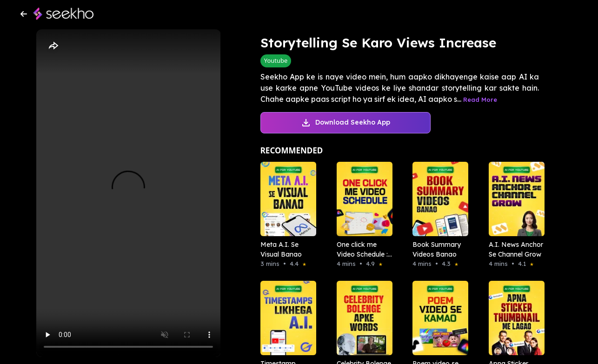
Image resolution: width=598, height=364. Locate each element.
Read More (480, 99)
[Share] (53, 46)
